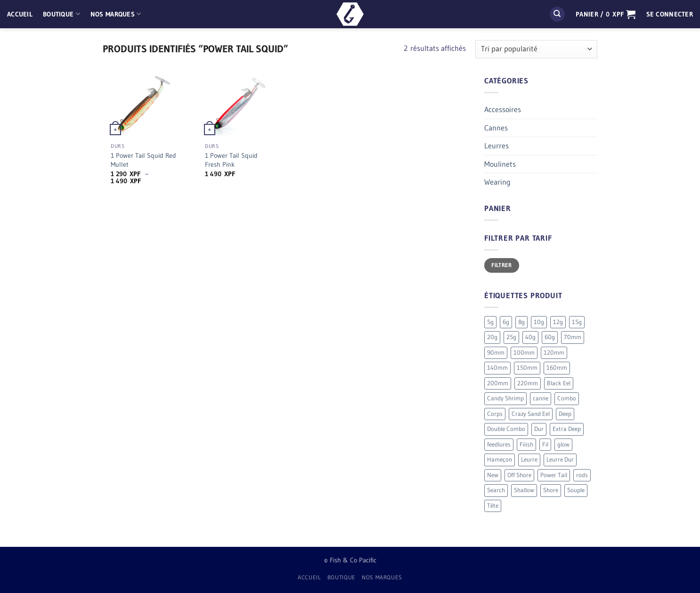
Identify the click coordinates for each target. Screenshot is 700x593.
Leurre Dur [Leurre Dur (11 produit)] (560, 459)
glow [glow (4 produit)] (563, 444)
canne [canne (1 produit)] (541, 398)
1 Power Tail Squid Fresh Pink (231, 160)
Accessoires (503, 109)
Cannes (496, 128)
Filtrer (502, 265)
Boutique (61, 14)
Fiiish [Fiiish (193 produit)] (526, 444)
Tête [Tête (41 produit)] (493, 506)
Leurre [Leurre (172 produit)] (529, 459)
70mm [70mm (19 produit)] (573, 337)
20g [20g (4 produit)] (492, 337)
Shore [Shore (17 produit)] (551, 490)
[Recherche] (557, 14)
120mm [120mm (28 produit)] (554, 353)
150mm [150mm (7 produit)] (527, 368)
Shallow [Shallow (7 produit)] (524, 490)
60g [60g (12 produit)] (550, 337)
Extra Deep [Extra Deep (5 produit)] (567, 429)
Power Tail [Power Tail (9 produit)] (554, 475)
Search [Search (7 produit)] (496, 490)
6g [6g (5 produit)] (506, 322)
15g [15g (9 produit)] (577, 322)
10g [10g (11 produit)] (539, 322)
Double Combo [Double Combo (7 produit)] (506, 429)
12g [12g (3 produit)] (558, 322)
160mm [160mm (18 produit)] (557, 368)
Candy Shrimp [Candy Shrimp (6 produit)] (505, 398)
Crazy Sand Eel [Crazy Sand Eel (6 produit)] (531, 414)
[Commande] (536, 49)
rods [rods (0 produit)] (582, 475)
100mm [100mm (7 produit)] (524, 353)
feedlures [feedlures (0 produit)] (499, 444)
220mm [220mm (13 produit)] (528, 383)
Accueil (20, 14)
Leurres (497, 146)
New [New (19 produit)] (493, 475)
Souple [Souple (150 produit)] (576, 490)
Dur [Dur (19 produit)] (539, 429)
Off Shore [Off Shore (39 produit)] (519, 475)
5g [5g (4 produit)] (490, 322)
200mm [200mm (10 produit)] (498, 383)
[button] (606, 14)
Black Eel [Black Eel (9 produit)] (559, 383)
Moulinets (500, 164)
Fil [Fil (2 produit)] (545, 444)
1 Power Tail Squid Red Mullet (143, 160)
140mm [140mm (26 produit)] (497, 368)
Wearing (497, 182)
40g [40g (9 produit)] (530, 337)
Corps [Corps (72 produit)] (495, 414)
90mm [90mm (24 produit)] (496, 353)
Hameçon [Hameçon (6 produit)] (500, 459)
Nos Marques (116, 14)
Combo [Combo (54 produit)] (567, 398)
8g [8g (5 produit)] (521, 322)
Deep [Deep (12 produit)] (565, 414)
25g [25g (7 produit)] (511, 337)
